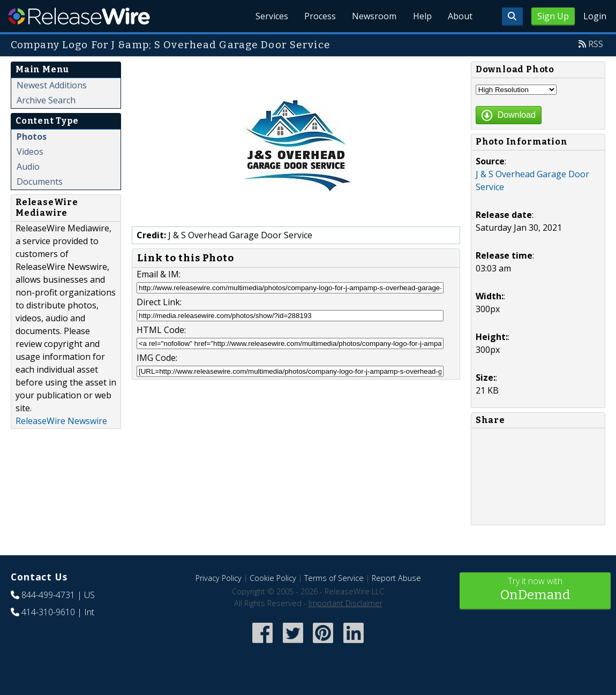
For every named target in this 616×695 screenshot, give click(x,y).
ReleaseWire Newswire (61, 421)
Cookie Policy (273, 578)
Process (317, 16)
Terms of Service (334, 578)
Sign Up (553, 16)
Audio (28, 167)
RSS (596, 44)
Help (421, 16)
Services (268, 16)
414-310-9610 (48, 612)
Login (595, 16)
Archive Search (46, 100)
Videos (30, 152)
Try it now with (535, 590)
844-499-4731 (48, 595)
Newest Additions (52, 85)
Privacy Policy (219, 578)
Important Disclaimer (345, 603)
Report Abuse (396, 578)
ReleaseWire (79, 16)
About (460, 16)
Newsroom (372, 16)
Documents (40, 182)
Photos (32, 137)
